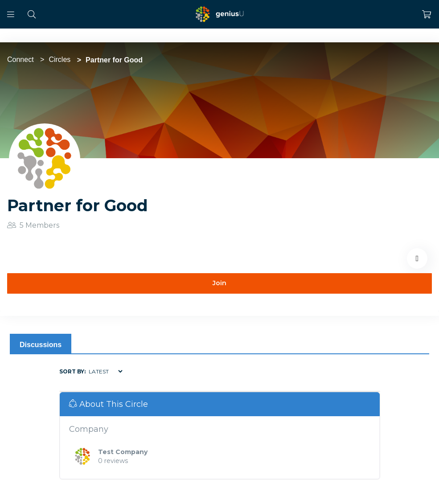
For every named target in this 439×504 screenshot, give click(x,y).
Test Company (123, 452)
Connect (21, 59)
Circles (59, 59)
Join (219, 283)
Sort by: (72, 371)
